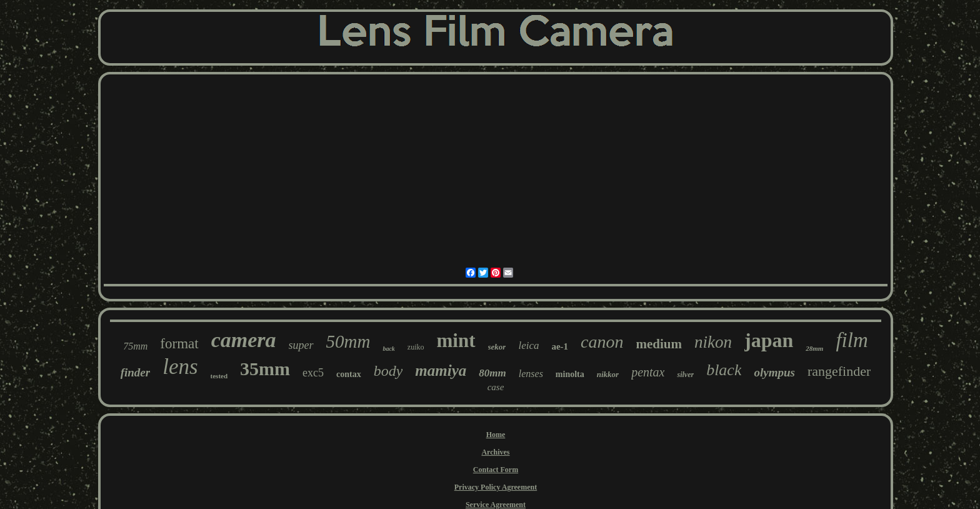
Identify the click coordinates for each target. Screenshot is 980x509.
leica (528, 345)
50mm (348, 341)
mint (456, 340)
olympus (774, 372)
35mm (265, 369)
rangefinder (839, 371)
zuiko (416, 347)
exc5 (313, 373)
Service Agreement (496, 505)
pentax (648, 372)
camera (244, 340)
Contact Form (496, 470)
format (179, 344)
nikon (713, 342)
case (496, 387)
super (301, 345)
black (724, 370)
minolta (570, 374)
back (388, 349)
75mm (135, 346)
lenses (531, 374)
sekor (497, 347)
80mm (492, 373)
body (388, 371)
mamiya (441, 370)
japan (769, 340)
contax (349, 374)
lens (180, 367)
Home (496, 435)
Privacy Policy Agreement (496, 487)
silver (685, 375)
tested (219, 376)
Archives (495, 452)
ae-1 (560, 346)
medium (659, 344)
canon (602, 342)
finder (136, 372)
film (852, 340)
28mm (814, 348)
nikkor (608, 374)
